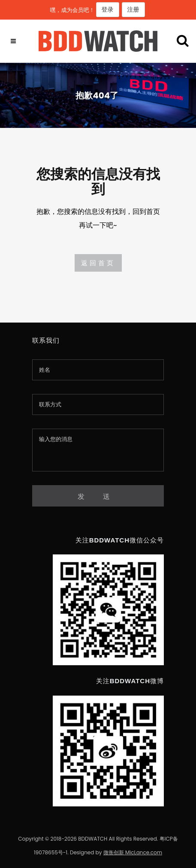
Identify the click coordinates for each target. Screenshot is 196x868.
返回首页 (98, 263)
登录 (108, 9)
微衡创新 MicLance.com (133, 852)
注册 (133, 9)
